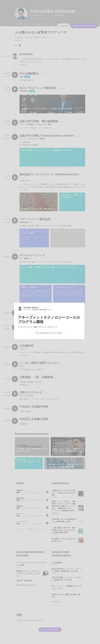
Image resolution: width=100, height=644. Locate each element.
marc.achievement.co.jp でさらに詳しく (49, 333)
